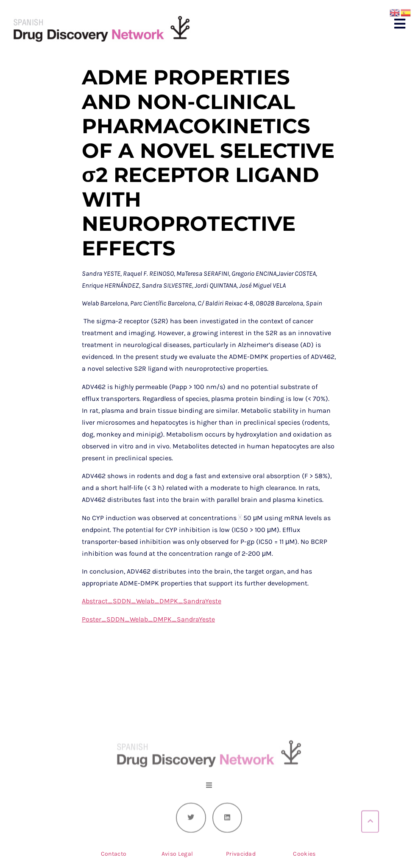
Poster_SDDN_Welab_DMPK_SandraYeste (148, 619)
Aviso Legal (177, 854)
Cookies (304, 854)
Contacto (114, 854)
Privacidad (241, 854)
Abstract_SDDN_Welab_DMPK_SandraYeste (152, 601)
